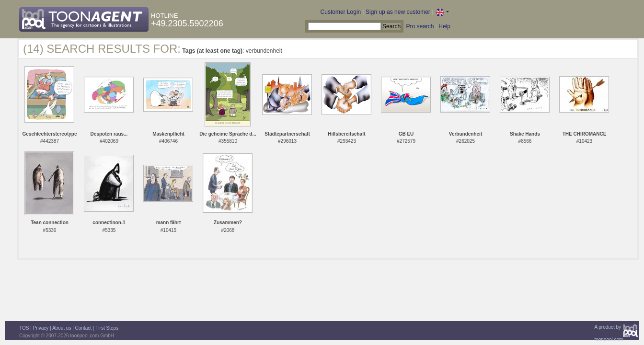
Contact (83, 328)
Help (444, 26)
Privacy (41, 328)
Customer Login (341, 12)
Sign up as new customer (398, 12)
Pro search (420, 26)
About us (62, 328)
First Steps (107, 328)
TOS (24, 328)
